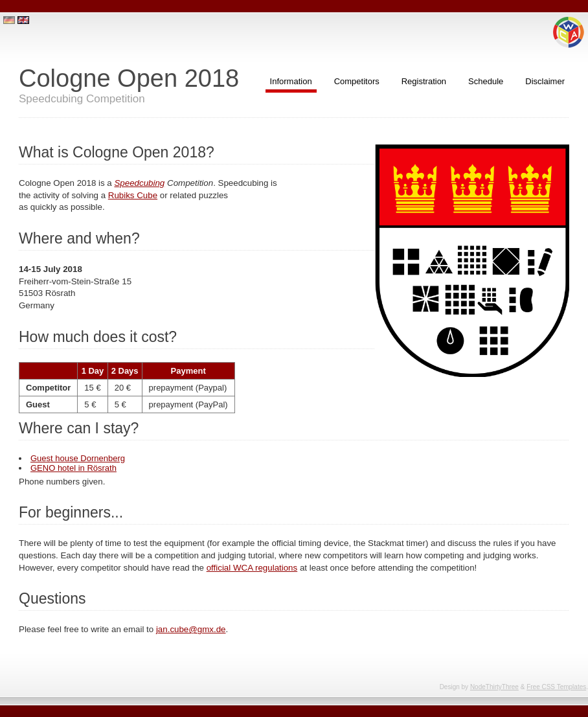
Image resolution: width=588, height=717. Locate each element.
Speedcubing (139, 183)
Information (291, 81)
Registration (424, 81)
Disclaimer (545, 81)
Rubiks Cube (133, 195)
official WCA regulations (252, 568)
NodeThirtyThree (494, 687)
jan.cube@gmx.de (191, 629)
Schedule (486, 81)
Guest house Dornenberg (78, 458)
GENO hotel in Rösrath (73, 468)
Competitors (357, 81)
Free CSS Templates (556, 687)
